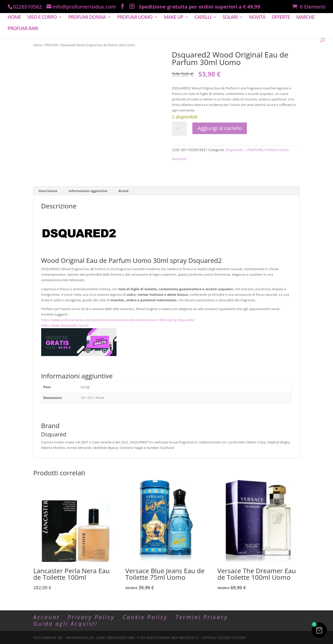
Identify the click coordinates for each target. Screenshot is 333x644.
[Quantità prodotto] (179, 129)
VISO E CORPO (42, 18)
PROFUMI (51, 45)
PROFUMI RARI (23, 29)
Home (38, 45)
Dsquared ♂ (236, 150)
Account (47, 617)
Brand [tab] (123, 191)
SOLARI (230, 18)
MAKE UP (173, 18)
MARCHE (306, 18)
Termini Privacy (202, 617)
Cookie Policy (145, 617)
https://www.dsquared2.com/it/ (65, 325)
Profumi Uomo (277, 150)
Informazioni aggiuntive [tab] (88, 191)
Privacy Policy (91, 617)
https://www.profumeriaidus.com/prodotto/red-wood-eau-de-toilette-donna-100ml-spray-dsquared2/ (118, 320)
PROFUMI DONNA (87, 18)
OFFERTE (281, 18)
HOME (14, 18)
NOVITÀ (257, 18)
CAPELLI (203, 18)
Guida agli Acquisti (66, 623)
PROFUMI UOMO (135, 18)
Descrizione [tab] (48, 191)
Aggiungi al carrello (220, 128)
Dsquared (179, 159)
